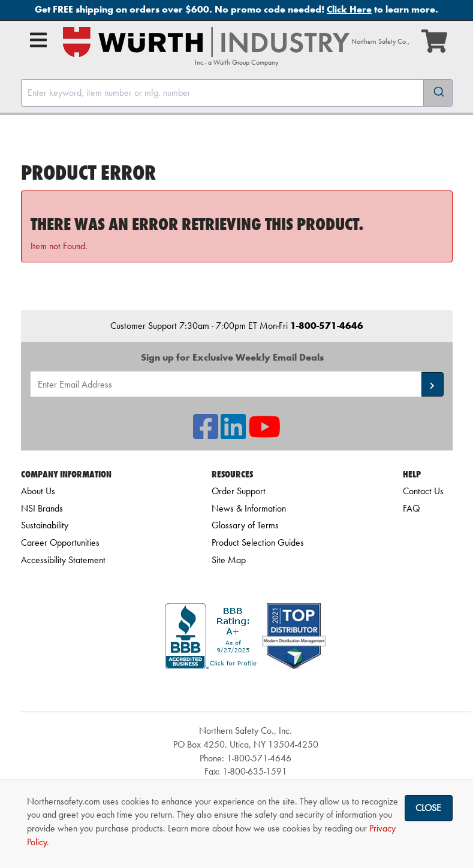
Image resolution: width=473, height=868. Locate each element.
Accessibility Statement (63, 560)
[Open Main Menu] (38, 40)
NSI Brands (42, 508)
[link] (246, 690)
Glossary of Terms (245, 525)
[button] (433, 384)
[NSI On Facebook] (206, 434)
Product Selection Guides (258, 542)
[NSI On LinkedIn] (233, 434)
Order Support (239, 491)
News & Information (249, 508)
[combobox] (237, 93)
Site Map (229, 560)
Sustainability (45, 525)
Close (428, 808)
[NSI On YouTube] (264, 434)
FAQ (411, 508)
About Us (38, 491)
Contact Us (423, 491)
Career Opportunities (60, 542)
